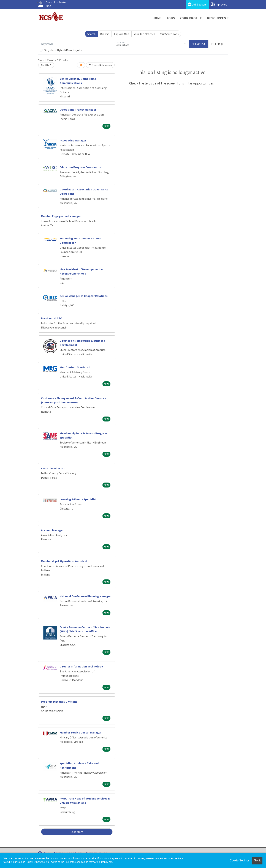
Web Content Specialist (75, 367)
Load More (77, 832)
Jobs (171, 18)
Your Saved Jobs (169, 34)
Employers (219, 4)
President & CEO (52, 318)
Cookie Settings (240, 860)
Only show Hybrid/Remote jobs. (63, 50)
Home (157, 18)
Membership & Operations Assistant (64, 561)
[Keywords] (77, 44)
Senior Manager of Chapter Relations (84, 296)
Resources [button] (217, 18)
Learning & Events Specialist (78, 499)
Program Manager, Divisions (59, 702)
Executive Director (53, 468)
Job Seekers (197, 4)
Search (91, 34)
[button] (217, 44)
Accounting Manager (73, 140)
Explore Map (122, 34)
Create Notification (100, 65)
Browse (105, 34)
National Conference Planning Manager (85, 596)
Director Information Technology (81, 666)
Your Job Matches (144, 34)
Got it (257, 860)
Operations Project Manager (78, 109)
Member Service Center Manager (81, 732)
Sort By (45, 65)
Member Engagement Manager (61, 216)
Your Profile (191, 18)
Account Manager (52, 530)
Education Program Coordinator (81, 167)
